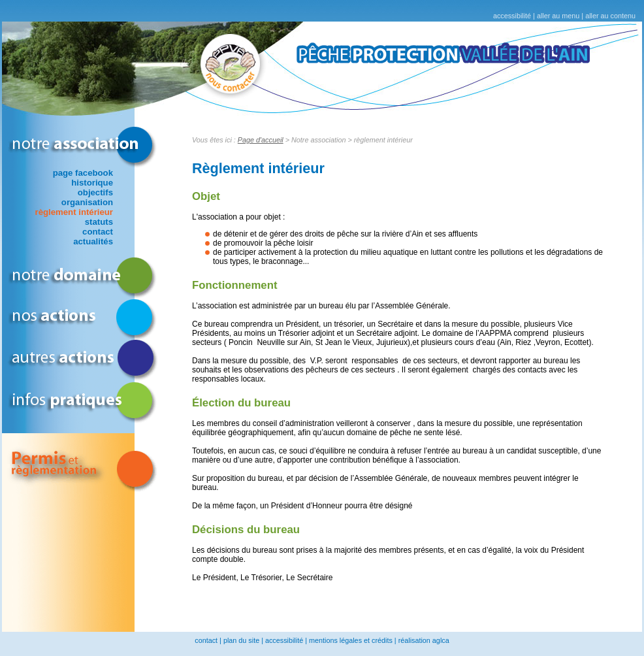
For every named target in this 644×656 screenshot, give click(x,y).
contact (98, 232)
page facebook (83, 173)
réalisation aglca (424, 640)
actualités (93, 241)
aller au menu (558, 16)
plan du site (241, 640)
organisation (87, 202)
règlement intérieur (74, 212)
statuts (99, 222)
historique (92, 183)
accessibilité (512, 16)
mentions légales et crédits (351, 640)
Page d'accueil (261, 140)
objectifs (95, 192)
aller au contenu (610, 16)
